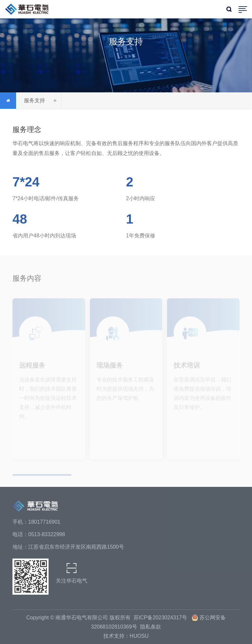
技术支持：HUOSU (126, 636)
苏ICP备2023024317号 (161, 618)
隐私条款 (151, 627)
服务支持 (34, 100)
